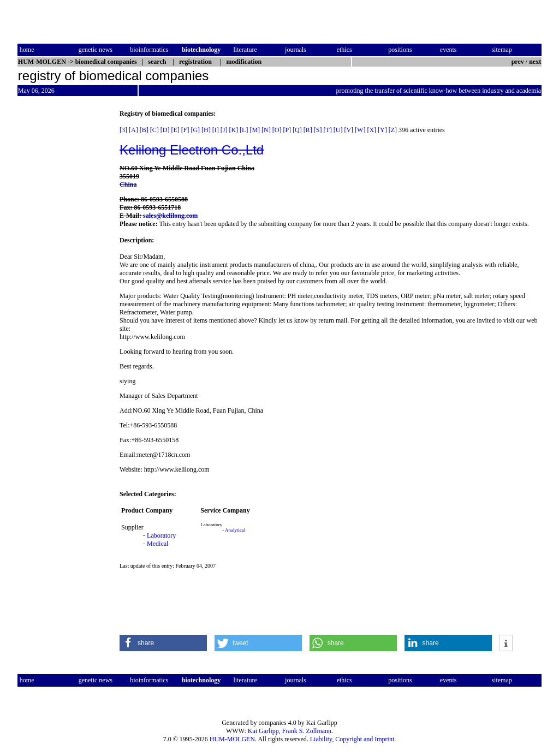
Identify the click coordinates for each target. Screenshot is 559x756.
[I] (216, 130)
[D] (165, 130)
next (535, 62)
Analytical (235, 530)
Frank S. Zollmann (307, 731)
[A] (133, 130)
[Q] (297, 130)
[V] (349, 130)
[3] (123, 130)
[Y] (382, 130)
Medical (157, 544)
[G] (195, 130)
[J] (224, 130)
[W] (360, 130)
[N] (266, 130)
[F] (185, 130)
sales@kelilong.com (170, 216)
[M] (255, 130)
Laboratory (161, 535)
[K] (233, 130)
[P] (287, 130)
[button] (163, 643)
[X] (371, 130)
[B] (144, 130)
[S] (318, 130)
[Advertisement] (63, 273)
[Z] (393, 130)
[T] (327, 130)
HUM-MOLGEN (232, 739)
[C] (154, 130)
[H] (206, 130)
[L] (244, 130)
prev (518, 62)
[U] (338, 130)
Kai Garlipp (263, 731)
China (128, 184)
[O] (277, 130)
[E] (175, 130)
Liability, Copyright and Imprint (352, 739)
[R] (308, 130)
